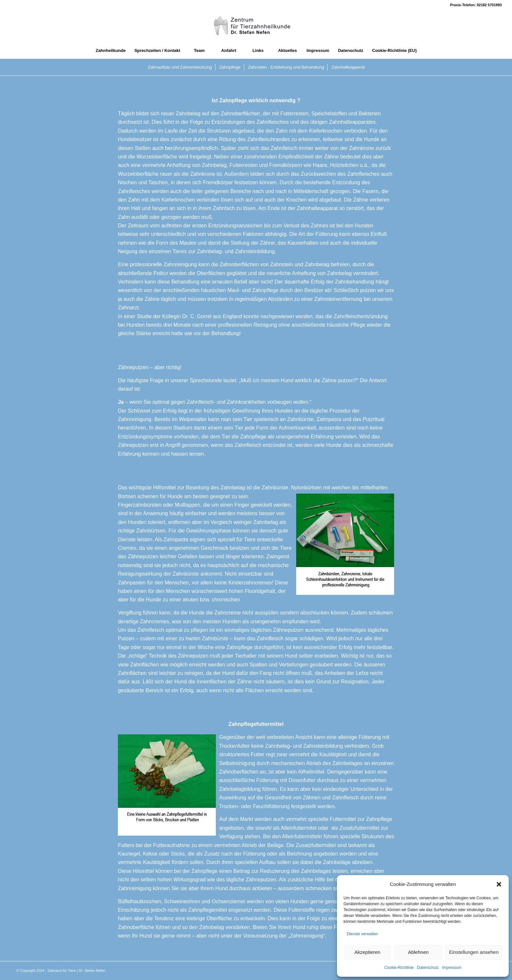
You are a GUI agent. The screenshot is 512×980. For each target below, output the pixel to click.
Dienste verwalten (362, 934)
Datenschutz (428, 968)
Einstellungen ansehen (474, 952)
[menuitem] (111, 51)
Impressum (452, 968)
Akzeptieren (367, 952)
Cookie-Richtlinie (399, 968)
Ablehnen (418, 952)
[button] (499, 884)
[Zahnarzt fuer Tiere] (256, 26)
